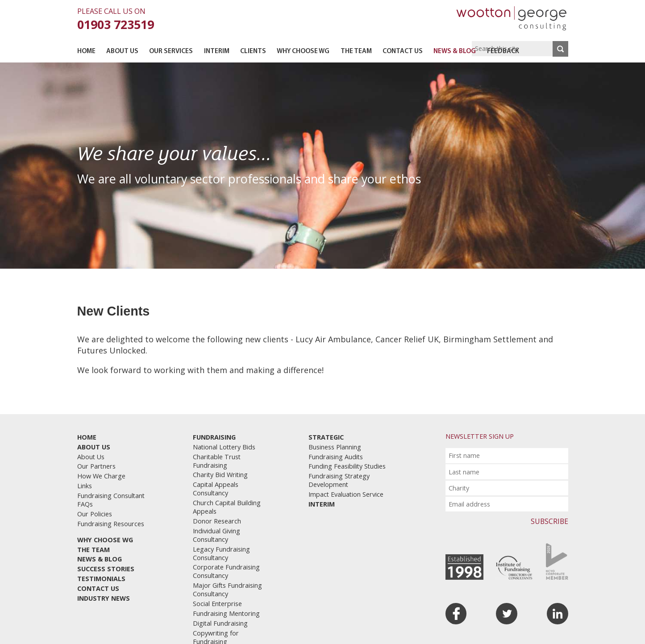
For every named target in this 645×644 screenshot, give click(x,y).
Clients (253, 52)
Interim (217, 52)
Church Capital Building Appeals (227, 507)
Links (85, 486)
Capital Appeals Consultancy (216, 489)
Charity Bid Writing (220, 475)
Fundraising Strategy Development (339, 480)
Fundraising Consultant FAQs (111, 500)
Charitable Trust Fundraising (217, 461)
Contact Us (403, 52)
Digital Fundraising (220, 623)
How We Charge (101, 476)
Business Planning (335, 447)
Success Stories (106, 569)
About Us (122, 52)
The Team (356, 52)
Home (86, 52)
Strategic (326, 437)
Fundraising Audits (336, 457)
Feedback (503, 52)
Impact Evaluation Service (346, 494)
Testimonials (101, 579)
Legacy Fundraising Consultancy (221, 553)
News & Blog (455, 52)
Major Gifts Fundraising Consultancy (227, 590)
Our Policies (95, 514)
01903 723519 (116, 24)
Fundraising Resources (111, 524)
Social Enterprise (217, 604)
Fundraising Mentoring (226, 613)
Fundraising (214, 437)
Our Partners (96, 466)
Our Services (171, 52)
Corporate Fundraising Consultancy (226, 571)
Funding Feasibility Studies (347, 466)
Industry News (104, 598)
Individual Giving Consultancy (216, 535)
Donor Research (217, 521)
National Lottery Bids (224, 447)
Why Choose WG (303, 52)
